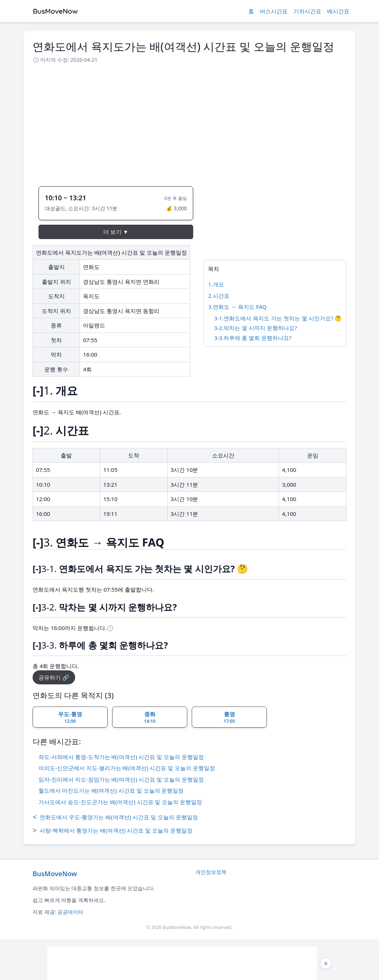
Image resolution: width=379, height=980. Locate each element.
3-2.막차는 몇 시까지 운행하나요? (255, 328)
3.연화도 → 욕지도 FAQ (237, 307)
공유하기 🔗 (54, 677)
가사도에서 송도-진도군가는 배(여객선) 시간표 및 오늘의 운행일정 (120, 802)
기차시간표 (307, 11)
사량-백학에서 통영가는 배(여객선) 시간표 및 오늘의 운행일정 (113, 830)
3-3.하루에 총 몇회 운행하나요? (253, 338)
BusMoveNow (55, 874)
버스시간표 (274, 11)
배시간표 (338, 11)
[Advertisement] (189, 123)
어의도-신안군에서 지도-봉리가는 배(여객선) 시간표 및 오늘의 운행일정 (127, 768)
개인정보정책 (211, 872)
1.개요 (216, 284)
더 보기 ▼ (116, 232)
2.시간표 (219, 296)
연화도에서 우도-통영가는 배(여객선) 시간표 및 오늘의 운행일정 (115, 817)
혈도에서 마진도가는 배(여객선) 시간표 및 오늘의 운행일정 (111, 790)
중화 (150, 717)
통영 (229, 717)
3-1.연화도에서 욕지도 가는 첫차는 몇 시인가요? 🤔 (278, 318)
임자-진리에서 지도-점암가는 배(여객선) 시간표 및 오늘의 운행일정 (121, 779)
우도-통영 (70, 717)
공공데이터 (70, 912)
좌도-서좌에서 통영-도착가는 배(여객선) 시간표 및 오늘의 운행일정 (121, 757)
